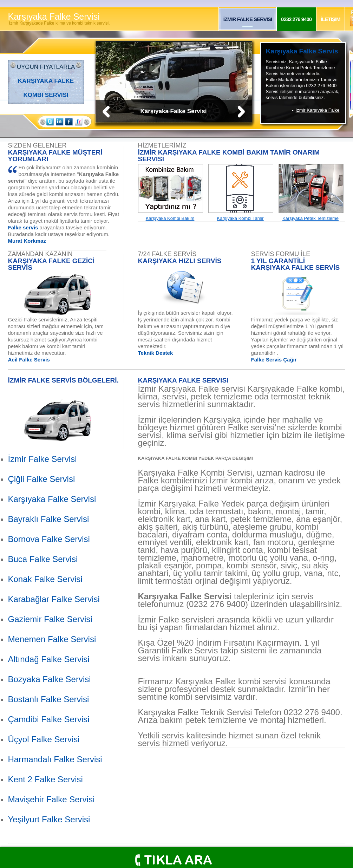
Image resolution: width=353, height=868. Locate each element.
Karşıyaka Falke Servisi (59, 19)
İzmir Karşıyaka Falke (318, 110)
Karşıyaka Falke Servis (302, 51)
